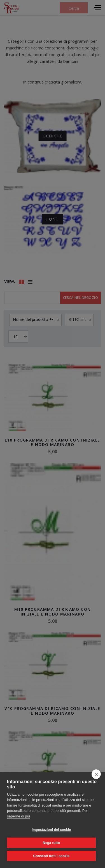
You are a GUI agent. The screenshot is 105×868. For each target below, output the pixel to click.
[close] (96, 774)
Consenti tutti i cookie (52, 856)
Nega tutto (51, 843)
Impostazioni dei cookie (52, 830)
